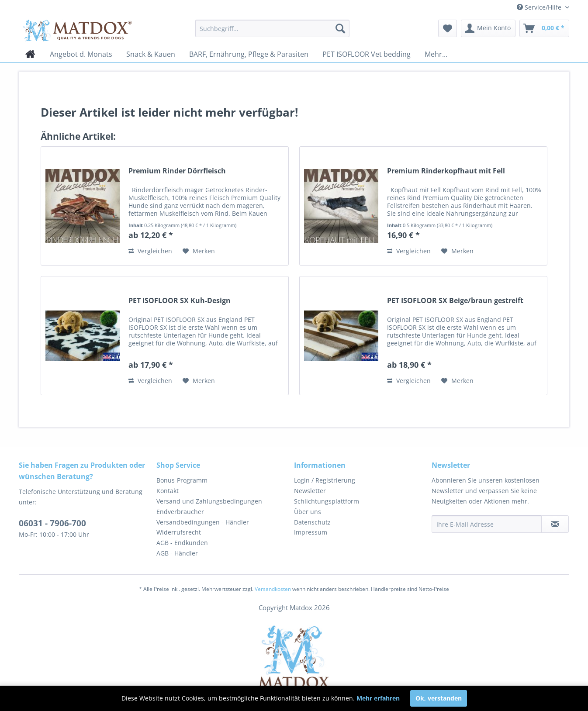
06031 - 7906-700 (52, 523)
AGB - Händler (177, 553)
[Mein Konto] (488, 28)
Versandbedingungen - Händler (203, 522)
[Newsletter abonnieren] (555, 524)
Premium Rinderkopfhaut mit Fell (446, 171)
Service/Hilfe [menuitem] (540, 7)
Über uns (308, 512)
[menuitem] (272, 28)
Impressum (311, 532)
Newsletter (310, 491)
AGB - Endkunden (182, 543)
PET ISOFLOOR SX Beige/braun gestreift (455, 301)
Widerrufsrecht (179, 532)
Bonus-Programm (182, 480)
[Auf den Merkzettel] (199, 251)
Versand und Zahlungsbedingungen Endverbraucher (209, 506)
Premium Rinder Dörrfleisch (177, 171)
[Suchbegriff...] (272, 28)
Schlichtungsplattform (327, 501)
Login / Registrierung (325, 480)
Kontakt (168, 491)
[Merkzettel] (448, 28)
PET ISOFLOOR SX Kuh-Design (180, 301)
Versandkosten (273, 589)
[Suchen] (340, 28)
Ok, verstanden (439, 698)
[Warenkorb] (544, 28)
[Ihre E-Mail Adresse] (487, 524)
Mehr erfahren (378, 698)
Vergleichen (150, 251)
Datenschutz (312, 522)
